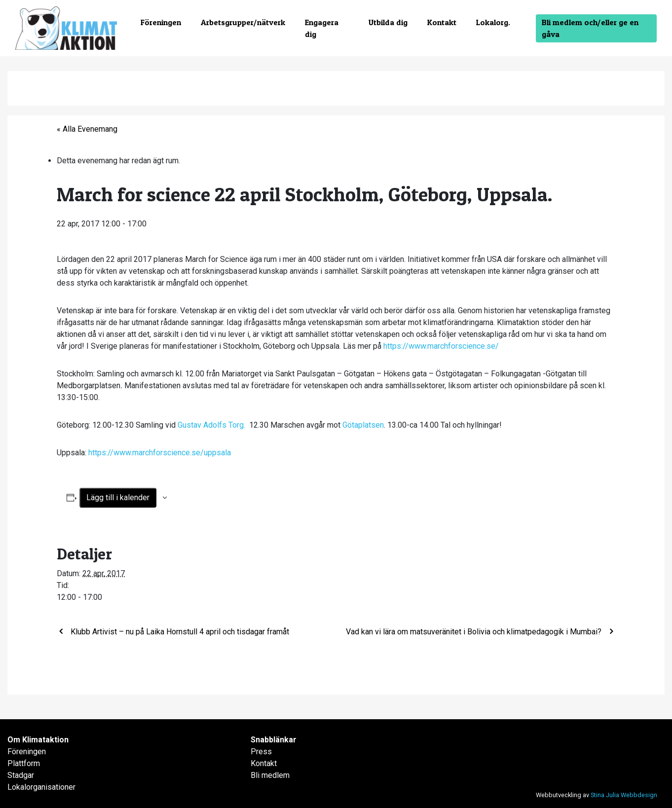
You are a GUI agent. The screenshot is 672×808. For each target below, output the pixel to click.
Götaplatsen (363, 425)
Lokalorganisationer (41, 787)
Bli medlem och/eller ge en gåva (590, 28)
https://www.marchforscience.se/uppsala (160, 453)
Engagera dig (322, 28)
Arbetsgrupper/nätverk (243, 22)
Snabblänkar (274, 740)
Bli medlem (270, 775)
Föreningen (161, 22)
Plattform (24, 763)
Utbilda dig (388, 22)
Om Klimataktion (38, 740)
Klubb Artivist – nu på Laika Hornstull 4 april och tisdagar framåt (179, 632)
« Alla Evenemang (87, 129)
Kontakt (442, 22)
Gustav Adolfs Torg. (212, 425)
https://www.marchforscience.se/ (441, 346)
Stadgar (21, 775)
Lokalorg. (493, 22)
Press (261, 752)
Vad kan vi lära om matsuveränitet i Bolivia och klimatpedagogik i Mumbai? (475, 632)
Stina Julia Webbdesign (624, 795)
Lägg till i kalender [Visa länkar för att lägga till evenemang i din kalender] (118, 497)
